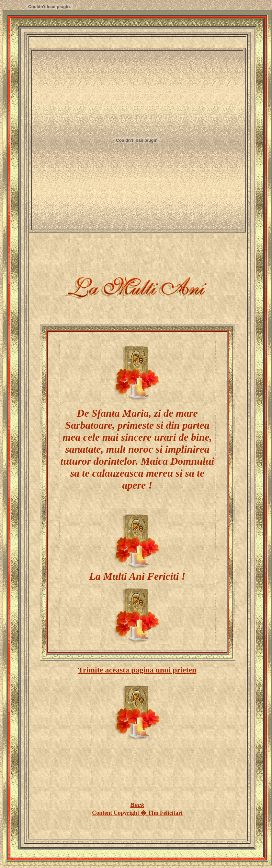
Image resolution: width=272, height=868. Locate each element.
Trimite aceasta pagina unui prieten (137, 670)
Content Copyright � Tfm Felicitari (137, 813)
